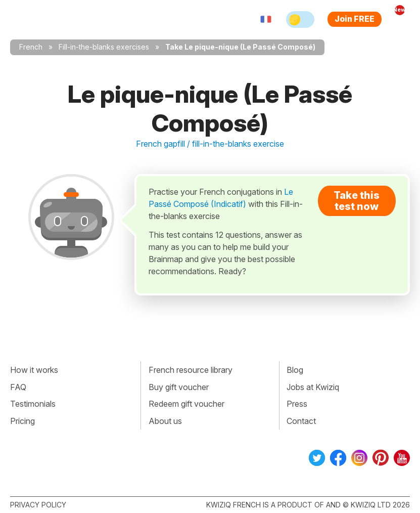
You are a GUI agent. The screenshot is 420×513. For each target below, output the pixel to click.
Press (297, 404)
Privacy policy (38, 505)
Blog (295, 370)
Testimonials (33, 404)
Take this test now (357, 201)
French (31, 47)
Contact (301, 421)
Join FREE (355, 19)
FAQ (18, 387)
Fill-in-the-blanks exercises (104, 47)
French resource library (191, 370)
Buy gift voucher (179, 387)
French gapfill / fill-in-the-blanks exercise (210, 144)
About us (165, 421)
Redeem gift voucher (186, 404)
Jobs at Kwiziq (313, 387)
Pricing (22, 421)
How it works (34, 370)
